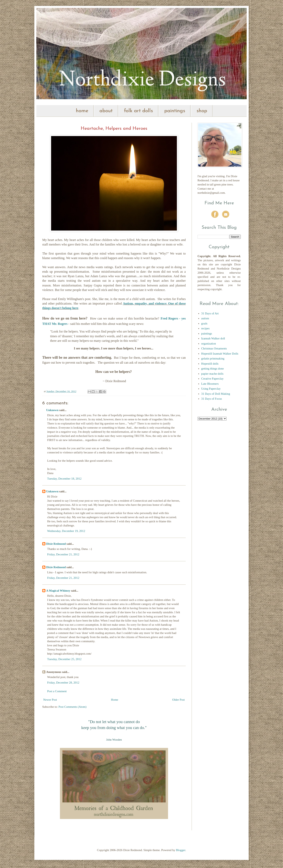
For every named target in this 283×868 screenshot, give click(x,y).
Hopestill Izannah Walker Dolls (220, 354)
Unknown (52, 410)
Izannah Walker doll (213, 338)
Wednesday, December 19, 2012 (66, 531)
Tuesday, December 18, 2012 (64, 479)
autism (205, 318)
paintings (175, 111)
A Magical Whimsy (58, 591)
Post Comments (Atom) (73, 707)
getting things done (213, 369)
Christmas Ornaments (214, 348)
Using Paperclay (211, 389)
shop (202, 111)
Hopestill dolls (210, 364)
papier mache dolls (212, 374)
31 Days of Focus (212, 399)
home (82, 111)
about (106, 111)
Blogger (181, 850)
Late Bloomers (210, 384)
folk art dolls (138, 111)
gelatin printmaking (213, 359)
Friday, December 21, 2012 (63, 554)
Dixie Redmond (56, 544)
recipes (205, 328)
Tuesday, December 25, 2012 (64, 659)
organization (209, 344)
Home (115, 700)
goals (204, 323)
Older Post (178, 700)
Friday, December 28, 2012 (63, 683)
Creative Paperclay (212, 379)
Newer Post (50, 700)
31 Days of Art (210, 313)
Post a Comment (57, 691)
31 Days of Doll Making (216, 394)
